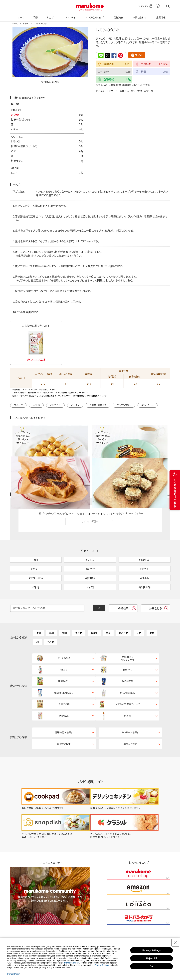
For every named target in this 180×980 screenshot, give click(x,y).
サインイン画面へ (90, 486)
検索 (168, 6)
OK (151, 966)
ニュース (19, 15)
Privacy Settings (151, 950)
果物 (146, 91)
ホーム (15, 23)
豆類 (139, 615)
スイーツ (18, 405)
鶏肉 (65, 615)
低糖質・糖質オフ (98, 405)
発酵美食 (118, 15)
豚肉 (52, 615)
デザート (113, 91)
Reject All (151, 958)
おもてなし (55, 405)
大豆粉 (15, 114)
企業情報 (160, 15)
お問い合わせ (139, 15)
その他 (50, 624)
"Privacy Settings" (72, 963)
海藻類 (94, 615)
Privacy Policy (13, 974)
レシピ (50, 15)
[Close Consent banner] (175, 943)
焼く (133, 91)
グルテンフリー (124, 405)
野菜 (108, 615)
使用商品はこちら (50, 82)
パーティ (75, 405)
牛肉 (39, 615)
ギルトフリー (148, 405)
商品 (35, 15)
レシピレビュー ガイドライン (158, 459)
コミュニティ (69, 15)
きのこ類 (124, 615)
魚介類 (79, 615)
